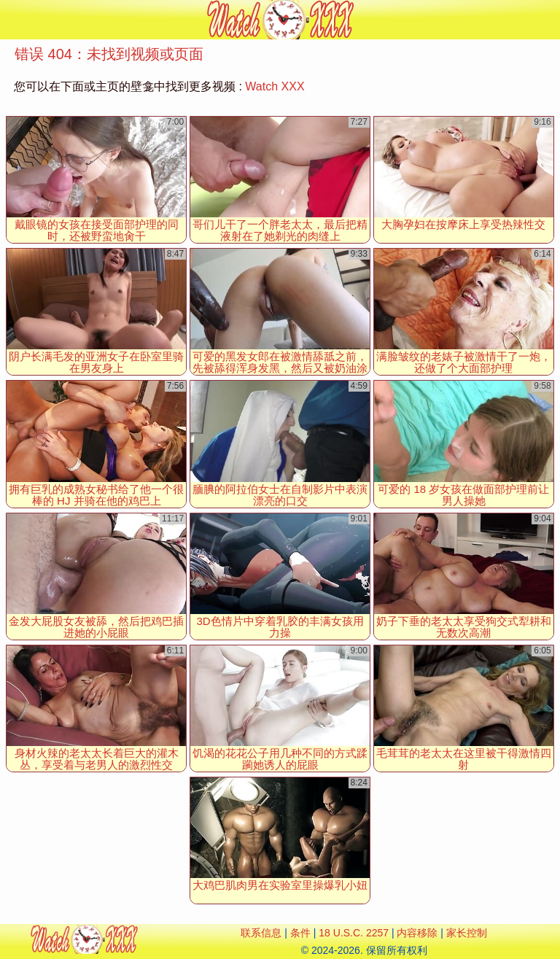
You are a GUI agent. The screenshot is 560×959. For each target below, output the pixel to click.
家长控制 (467, 933)
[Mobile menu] (13, 20)
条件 (300, 933)
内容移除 (417, 933)
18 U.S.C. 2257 (354, 933)
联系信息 (261, 933)
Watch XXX (275, 86)
